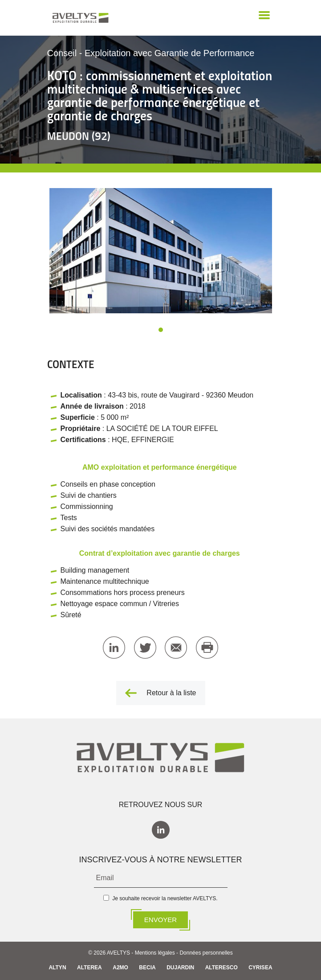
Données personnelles (206, 953)
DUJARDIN (180, 968)
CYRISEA (260, 968)
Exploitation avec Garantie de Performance (169, 53)
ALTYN (57, 968)
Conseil (62, 53)
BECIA (147, 968)
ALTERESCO (221, 968)
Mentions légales (155, 953)
